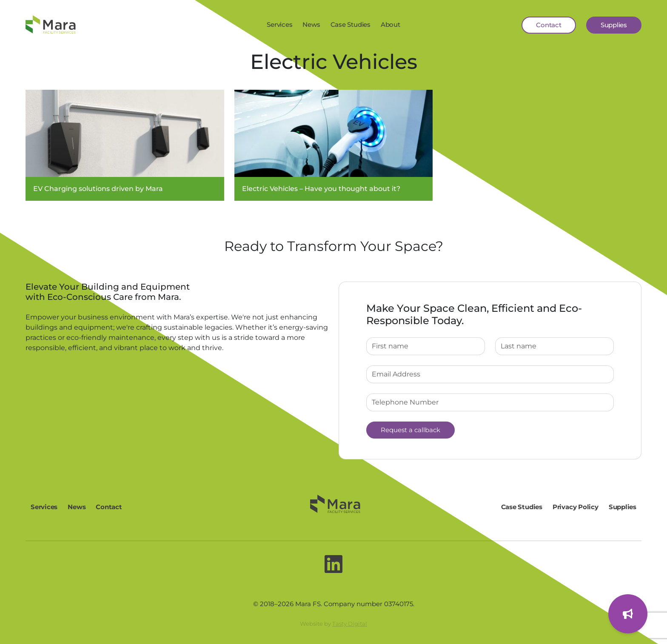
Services (279, 24)
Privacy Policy (576, 507)
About (391, 24)
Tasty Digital (350, 624)
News (311, 24)
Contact (549, 25)
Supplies (614, 25)
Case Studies (351, 24)
